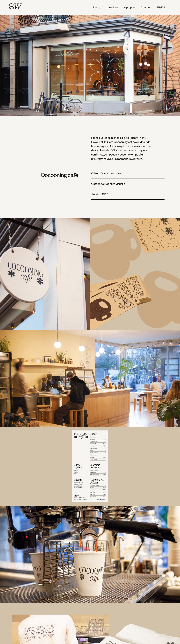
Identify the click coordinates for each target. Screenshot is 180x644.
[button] (163, 7)
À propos (129, 7)
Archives (113, 7)
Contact (146, 7)
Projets (97, 7)
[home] (30, 6)
